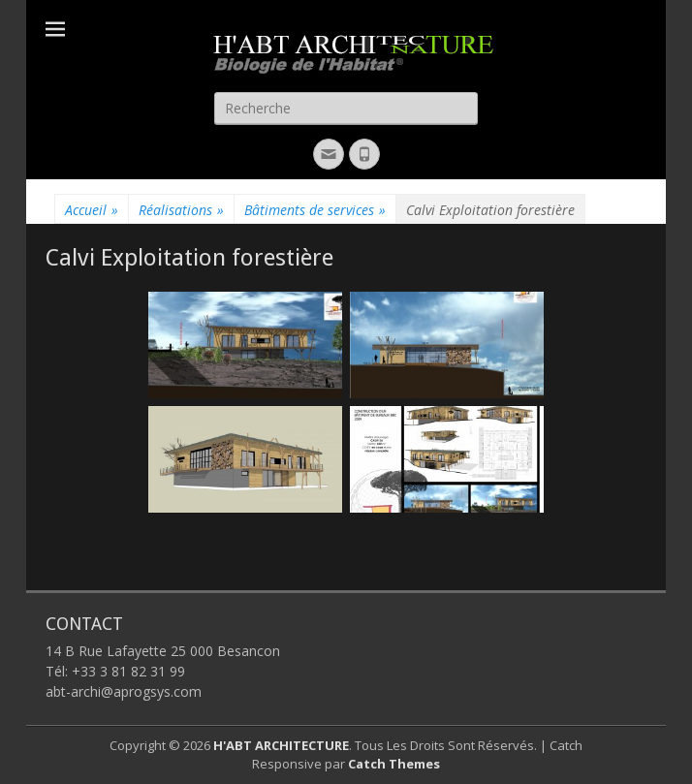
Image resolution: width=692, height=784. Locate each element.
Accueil (92, 210)
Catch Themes (394, 764)
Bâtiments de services (315, 210)
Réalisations (181, 210)
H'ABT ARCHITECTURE (281, 745)
